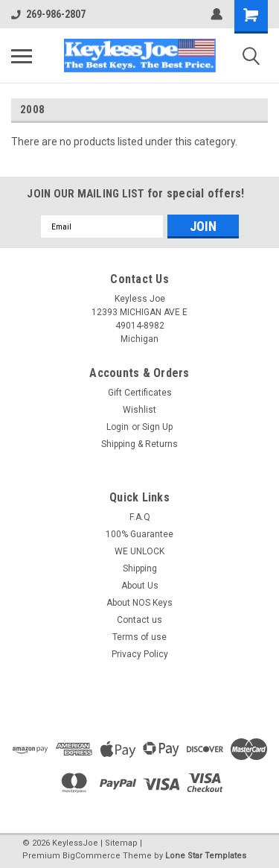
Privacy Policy (140, 654)
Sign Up (157, 427)
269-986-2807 (48, 14)
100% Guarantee (139, 534)
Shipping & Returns (139, 444)
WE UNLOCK (139, 551)
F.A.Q (140, 517)
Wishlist (139, 410)
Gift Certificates (140, 393)
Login (118, 427)
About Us (140, 586)
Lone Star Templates (206, 856)
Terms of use (139, 637)
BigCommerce (92, 856)
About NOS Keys (139, 603)
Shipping (140, 568)
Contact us (139, 620)
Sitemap (121, 843)
